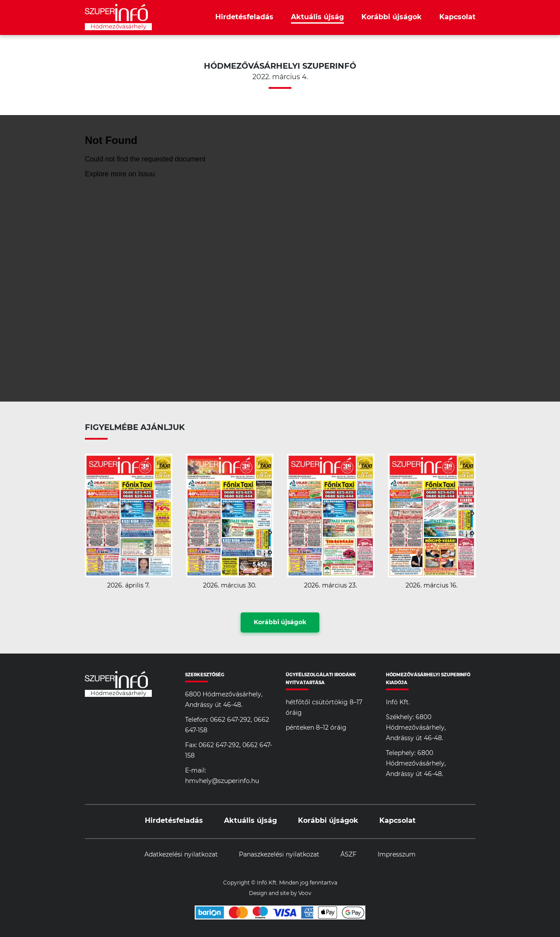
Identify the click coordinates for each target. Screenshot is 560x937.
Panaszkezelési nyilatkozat (279, 855)
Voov (305, 893)
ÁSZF (348, 855)
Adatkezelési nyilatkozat (181, 855)
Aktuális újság (317, 17)
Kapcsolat (457, 17)
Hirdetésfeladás (244, 17)
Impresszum (397, 855)
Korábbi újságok (392, 17)
